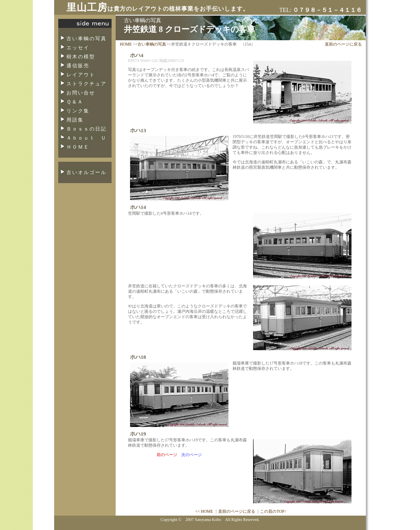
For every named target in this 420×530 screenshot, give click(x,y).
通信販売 (78, 66)
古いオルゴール (87, 172)
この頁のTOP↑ (273, 511)
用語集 (75, 120)
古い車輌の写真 (87, 39)
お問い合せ (81, 93)
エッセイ (78, 48)
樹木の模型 (81, 57)
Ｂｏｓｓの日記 (87, 129)
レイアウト (81, 75)
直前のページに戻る (343, 44)
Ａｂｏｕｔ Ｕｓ (82, 140)
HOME (126, 44)
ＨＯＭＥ (78, 147)
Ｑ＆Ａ (75, 102)
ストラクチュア (87, 84)
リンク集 (78, 111)
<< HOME (204, 511)
